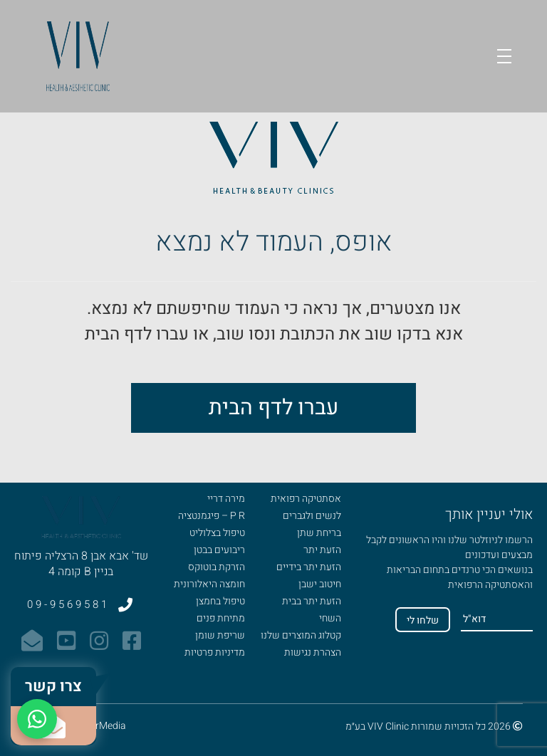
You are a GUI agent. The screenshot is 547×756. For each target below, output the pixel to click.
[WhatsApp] (37, 719)
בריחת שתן (319, 533)
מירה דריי (226, 499)
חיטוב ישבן (320, 584)
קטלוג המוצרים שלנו (301, 635)
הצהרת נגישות (313, 652)
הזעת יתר (322, 550)
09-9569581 (81, 604)
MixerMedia (100, 726)
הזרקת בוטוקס (217, 567)
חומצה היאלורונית (209, 584)
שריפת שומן (220, 635)
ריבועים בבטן (219, 550)
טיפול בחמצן (220, 601)
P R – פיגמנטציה (212, 516)
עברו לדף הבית (273, 408)
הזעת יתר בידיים (309, 567)
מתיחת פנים (221, 618)
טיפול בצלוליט (217, 533)
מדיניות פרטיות (215, 652)
